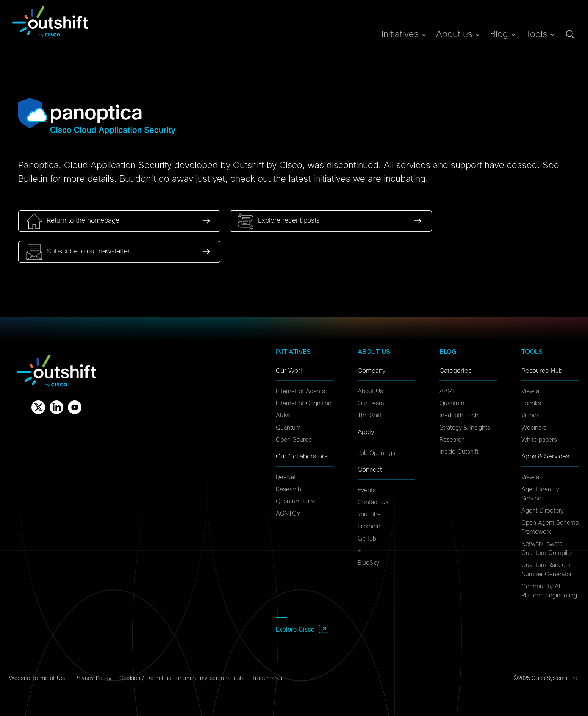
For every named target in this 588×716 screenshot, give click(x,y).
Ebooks (531, 403)
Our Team (371, 403)
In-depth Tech (459, 416)
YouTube (369, 514)
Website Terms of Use (38, 678)
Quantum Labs (296, 502)
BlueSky (368, 563)
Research (289, 489)
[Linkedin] (56, 407)
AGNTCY (288, 514)
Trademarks (267, 678)
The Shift (370, 416)
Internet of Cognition (304, 403)
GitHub (367, 539)
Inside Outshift (459, 452)
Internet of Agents (300, 391)
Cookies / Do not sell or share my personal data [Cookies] (182, 678)
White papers (539, 440)
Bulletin (33, 179)
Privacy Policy (93, 678)
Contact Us (373, 502)
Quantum (288, 428)
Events (367, 490)
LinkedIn (369, 527)
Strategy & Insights (465, 428)
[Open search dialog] (570, 34)
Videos (530, 416)
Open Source (294, 440)
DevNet (286, 477)
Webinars (534, 428)
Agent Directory (543, 511)
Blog (499, 34)
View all (531, 391)
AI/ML (284, 416)
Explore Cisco (295, 630)
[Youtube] (75, 407)
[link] (119, 221)
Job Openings (376, 453)
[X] (38, 407)
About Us (370, 391)
